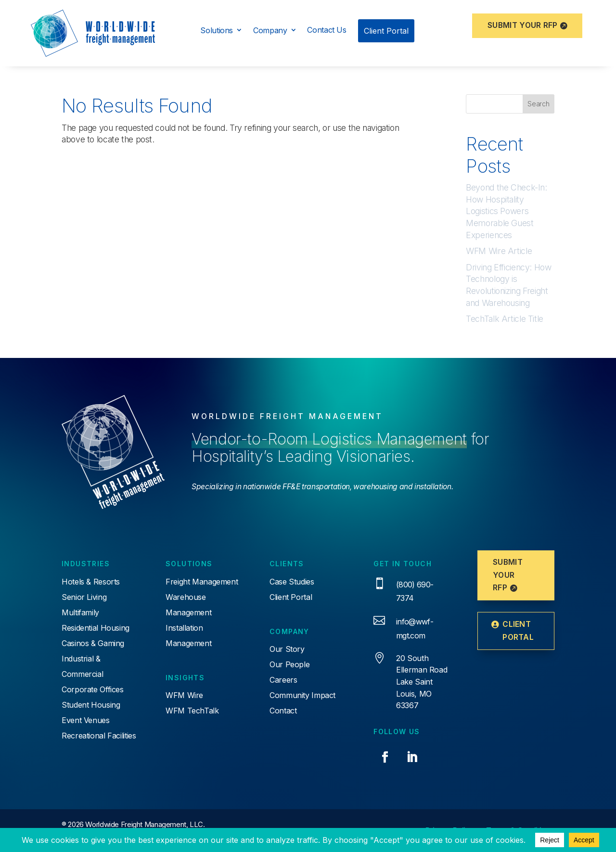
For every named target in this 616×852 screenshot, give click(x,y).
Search (538, 104)
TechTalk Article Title (505, 319)
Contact (283, 711)
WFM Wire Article (499, 251)
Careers (283, 680)
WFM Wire (184, 695)
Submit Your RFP (523, 25)
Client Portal (291, 597)
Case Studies (292, 582)
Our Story (287, 649)
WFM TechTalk (192, 711)
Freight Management (202, 582)
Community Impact (302, 695)
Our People (289, 664)
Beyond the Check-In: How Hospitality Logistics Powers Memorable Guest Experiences (507, 211)
